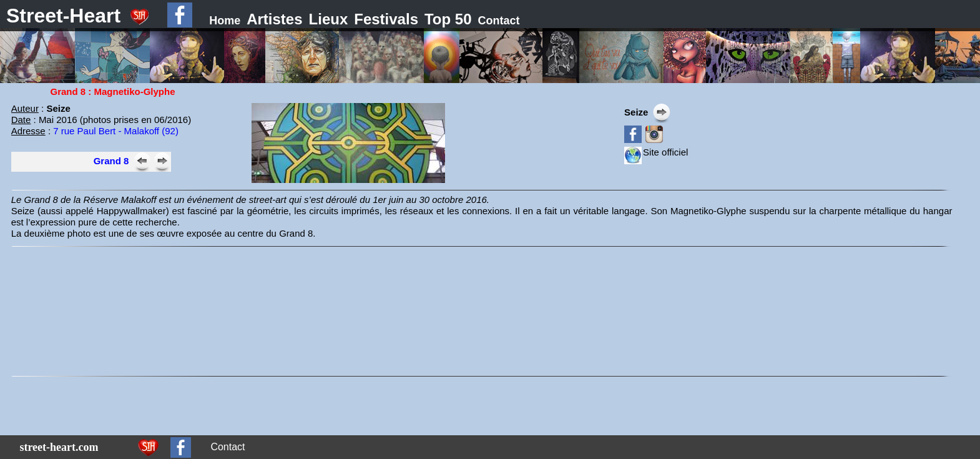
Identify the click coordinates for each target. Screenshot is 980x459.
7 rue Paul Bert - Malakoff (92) (116, 131)
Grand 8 (111, 161)
